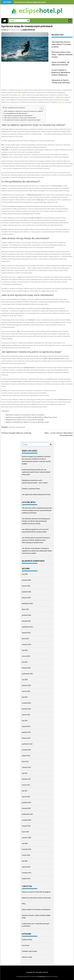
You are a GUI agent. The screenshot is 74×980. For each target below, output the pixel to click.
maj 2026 (25, 574)
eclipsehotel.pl (29, 30)
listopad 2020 (26, 808)
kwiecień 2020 (26, 849)
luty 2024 (25, 662)
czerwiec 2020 (26, 838)
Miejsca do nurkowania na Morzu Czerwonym (36, 898)
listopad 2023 (26, 668)
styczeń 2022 (26, 726)
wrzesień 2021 (26, 750)
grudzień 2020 (26, 802)
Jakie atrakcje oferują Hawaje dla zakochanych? (18, 116)
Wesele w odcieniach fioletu (31, 489)
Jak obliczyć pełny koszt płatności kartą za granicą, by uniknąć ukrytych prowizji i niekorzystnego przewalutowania (36, 540)
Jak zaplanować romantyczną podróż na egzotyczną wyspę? (22, 120)
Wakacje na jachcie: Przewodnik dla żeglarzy (36, 892)
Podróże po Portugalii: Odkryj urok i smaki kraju (16, 433)
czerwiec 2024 (26, 644)
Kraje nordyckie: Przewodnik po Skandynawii (36, 909)
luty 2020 (25, 861)
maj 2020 (25, 843)
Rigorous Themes (52, 977)
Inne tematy (26, 945)
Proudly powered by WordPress (27, 977)
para (54, 173)
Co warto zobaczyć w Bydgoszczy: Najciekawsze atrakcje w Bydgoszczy (61, 72)
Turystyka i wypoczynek (17, 427)
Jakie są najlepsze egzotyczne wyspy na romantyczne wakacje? (24, 111)
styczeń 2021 (26, 797)
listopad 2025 (26, 598)
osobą (19, 95)
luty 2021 (25, 791)
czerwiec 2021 (26, 767)
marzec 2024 (26, 656)
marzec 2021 (26, 785)
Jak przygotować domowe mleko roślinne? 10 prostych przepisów (61, 44)
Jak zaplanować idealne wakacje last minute (36, 494)
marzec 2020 (26, 855)
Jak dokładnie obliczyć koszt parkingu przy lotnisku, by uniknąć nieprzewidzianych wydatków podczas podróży (36, 521)
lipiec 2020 (25, 832)
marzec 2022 (26, 715)
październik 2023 (27, 674)
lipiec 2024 (25, 639)
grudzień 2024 (26, 615)
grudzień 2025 (26, 592)
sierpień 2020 (26, 826)
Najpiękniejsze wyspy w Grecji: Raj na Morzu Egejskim (25, 420)
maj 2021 (25, 773)
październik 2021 (27, 744)
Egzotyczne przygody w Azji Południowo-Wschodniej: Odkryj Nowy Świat (31, 417)
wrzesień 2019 (26, 873)
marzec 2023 (26, 691)
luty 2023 (25, 697)
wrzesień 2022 (26, 703)
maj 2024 (25, 650)
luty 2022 (25, 721)
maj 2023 (25, 680)
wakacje (60, 125)
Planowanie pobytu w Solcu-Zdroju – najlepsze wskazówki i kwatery (62, 55)
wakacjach (61, 102)
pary (37, 186)
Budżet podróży (27, 940)
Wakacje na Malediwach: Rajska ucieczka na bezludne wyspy (27, 422)
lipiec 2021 (25, 762)
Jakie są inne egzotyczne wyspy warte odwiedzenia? (20, 118)
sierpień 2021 (26, 756)
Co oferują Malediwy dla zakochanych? (16, 113)
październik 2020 (27, 814)
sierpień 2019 (26, 879)
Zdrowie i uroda (27, 957)
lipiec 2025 (25, 609)
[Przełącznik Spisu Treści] (41, 108)
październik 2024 (27, 627)
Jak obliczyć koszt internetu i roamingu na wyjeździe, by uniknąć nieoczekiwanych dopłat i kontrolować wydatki (37, 551)
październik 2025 (27, 603)
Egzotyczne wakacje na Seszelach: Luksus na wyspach (25, 415)
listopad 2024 (26, 621)
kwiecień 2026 (26, 580)
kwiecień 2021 (26, 779)
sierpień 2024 (26, 633)
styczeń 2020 (26, 867)
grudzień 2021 (26, 732)
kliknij (24, 904)
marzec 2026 (26, 586)
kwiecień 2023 (26, 685)
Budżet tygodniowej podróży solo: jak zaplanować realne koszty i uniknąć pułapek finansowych (36, 472)
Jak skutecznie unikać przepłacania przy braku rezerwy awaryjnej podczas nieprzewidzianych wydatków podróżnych (37, 510)
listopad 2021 (26, 738)
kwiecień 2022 (26, 709)
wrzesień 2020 (26, 820)
